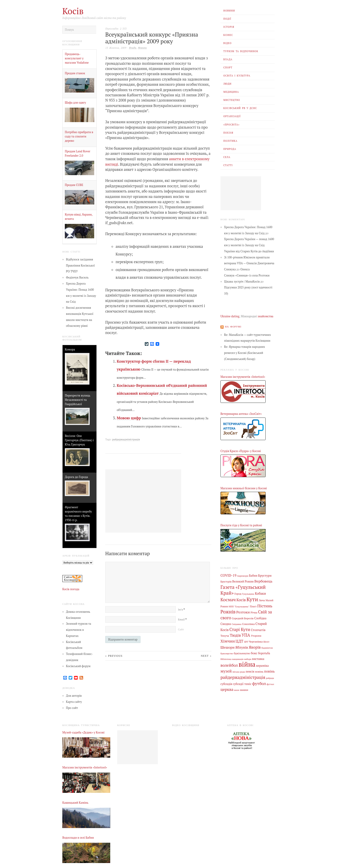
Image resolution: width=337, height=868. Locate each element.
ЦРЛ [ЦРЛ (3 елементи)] (246, 641)
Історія (229, 27)
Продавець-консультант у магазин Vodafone (77, 58)
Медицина (231, 92)
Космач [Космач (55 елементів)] (228, 599)
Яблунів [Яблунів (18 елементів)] (242, 646)
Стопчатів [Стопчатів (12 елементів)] (258, 629)
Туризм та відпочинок (241, 51)
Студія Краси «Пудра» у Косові (241, 451)
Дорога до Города (76, 477)
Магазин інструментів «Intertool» (243, 377)
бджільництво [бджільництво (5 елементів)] (242, 652)
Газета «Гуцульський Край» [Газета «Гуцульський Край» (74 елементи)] (243, 589)
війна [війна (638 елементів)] (247, 663)
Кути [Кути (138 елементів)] (252, 599)
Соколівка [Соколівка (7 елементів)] (248, 623)
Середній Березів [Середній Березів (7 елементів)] (243, 617)
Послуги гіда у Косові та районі (241, 525)
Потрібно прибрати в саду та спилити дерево (79, 136)
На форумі (233, 327)
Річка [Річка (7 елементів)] (254, 612)
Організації (232, 116)
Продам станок (75, 73)
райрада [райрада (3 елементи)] (270, 677)
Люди (227, 84)
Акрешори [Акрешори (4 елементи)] (243, 576)
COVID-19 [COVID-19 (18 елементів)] (228, 575)
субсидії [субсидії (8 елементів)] (238, 682)
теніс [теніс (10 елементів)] (248, 682)
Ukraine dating (230, 316)
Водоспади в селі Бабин (78, 838)
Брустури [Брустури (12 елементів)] (265, 576)
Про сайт (72, 708)
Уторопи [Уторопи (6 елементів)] (256, 635)
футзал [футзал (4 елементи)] (270, 682)
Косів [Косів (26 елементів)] (241, 599)
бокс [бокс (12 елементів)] (254, 652)
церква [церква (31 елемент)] (227, 688)
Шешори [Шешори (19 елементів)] (228, 646)
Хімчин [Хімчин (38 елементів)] (228, 640)
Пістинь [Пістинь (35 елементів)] (265, 605)
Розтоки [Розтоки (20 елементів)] (243, 612)
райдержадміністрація (126, 439)
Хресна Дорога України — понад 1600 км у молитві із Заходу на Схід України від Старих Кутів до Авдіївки (249, 245)
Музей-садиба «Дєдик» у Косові (83, 732)
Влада (228, 59)
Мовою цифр (129, 418)
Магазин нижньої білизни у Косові (244, 488)
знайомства (265, 316)
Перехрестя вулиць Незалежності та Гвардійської (78, 400)
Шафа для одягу (75, 103)
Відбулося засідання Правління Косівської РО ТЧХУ (80, 266)
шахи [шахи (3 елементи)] (237, 688)
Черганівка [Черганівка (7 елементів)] (256, 641)
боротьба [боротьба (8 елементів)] (264, 652)
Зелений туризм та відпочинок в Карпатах (78, 630)
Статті (228, 165)
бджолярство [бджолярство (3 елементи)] (227, 652)
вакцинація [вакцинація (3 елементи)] (238, 658)
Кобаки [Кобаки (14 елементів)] (260, 593)
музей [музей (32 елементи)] (226, 670)
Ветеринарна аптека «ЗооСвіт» (241, 414)
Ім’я (181, 609)
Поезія (228, 133)
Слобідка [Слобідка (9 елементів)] (260, 618)
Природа (230, 149)
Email (182, 619)
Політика (230, 141)
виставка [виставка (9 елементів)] (258, 658)
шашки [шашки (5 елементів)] (244, 688)
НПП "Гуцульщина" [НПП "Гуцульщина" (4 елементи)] (239, 606)
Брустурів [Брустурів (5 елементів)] (226, 581)
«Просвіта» (232, 125)
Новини (229, 11)
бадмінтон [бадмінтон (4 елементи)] (267, 647)
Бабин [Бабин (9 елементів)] (253, 576)
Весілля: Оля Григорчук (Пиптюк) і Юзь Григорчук (79, 440)
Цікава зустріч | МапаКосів (242, 282)
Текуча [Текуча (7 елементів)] (225, 635)
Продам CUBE (74, 185)
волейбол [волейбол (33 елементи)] (229, 664)
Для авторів (74, 696)
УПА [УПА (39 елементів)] (246, 634)
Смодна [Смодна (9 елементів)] (226, 623)
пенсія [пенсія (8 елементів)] (250, 670)
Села (227, 157)
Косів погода (71, 589)
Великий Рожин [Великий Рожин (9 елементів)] (243, 581)
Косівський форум (78, 666)
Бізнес (228, 35)
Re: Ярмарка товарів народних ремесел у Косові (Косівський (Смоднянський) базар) (245, 353)
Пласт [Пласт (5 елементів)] (253, 606)
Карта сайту (74, 702)
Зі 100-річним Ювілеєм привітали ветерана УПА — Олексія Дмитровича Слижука (249, 263)
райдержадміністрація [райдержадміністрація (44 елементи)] (243, 676)
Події (227, 19)
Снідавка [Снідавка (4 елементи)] (237, 623)
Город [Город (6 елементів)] (238, 593)
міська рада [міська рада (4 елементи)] (239, 670)
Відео (228, 43)
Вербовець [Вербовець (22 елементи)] (263, 581)
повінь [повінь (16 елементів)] (269, 670)
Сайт (181, 629)
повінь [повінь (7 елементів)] (259, 670)
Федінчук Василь (77, 277)
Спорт (228, 67)
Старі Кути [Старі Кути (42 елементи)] (240, 629)
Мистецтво (232, 100)
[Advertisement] (241, 193)
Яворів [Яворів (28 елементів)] (255, 646)
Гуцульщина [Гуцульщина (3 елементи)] (248, 594)
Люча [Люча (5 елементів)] (262, 600)
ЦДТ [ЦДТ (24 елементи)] (239, 640)
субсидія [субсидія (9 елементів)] (226, 682)
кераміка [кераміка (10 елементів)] (262, 664)
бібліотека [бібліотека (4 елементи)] (226, 658)
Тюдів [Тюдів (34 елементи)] (235, 634)
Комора (70, 349)
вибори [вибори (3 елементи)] (248, 658)
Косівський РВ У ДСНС (240, 108)
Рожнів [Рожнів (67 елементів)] (228, 611)
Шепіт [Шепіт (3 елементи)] (266, 641)
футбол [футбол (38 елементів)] (259, 682)
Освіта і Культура (237, 76)
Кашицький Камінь (75, 802)
